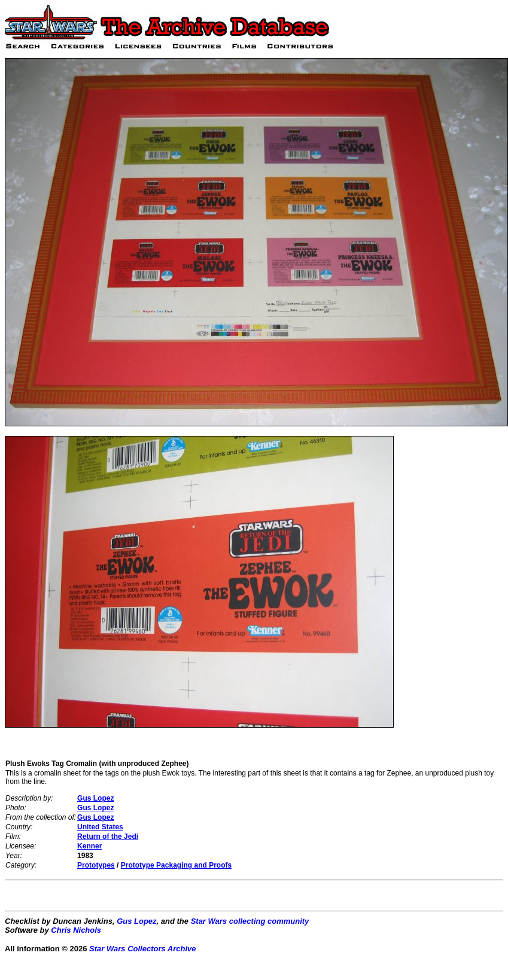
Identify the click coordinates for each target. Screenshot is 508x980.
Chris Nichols (76, 930)
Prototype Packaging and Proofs (176, 865)
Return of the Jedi (108, 836)
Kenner (89, 846)
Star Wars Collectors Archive (142, 949)
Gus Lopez (95, 798)
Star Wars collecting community (250, 921)
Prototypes (96, 865)
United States (100, 827)
